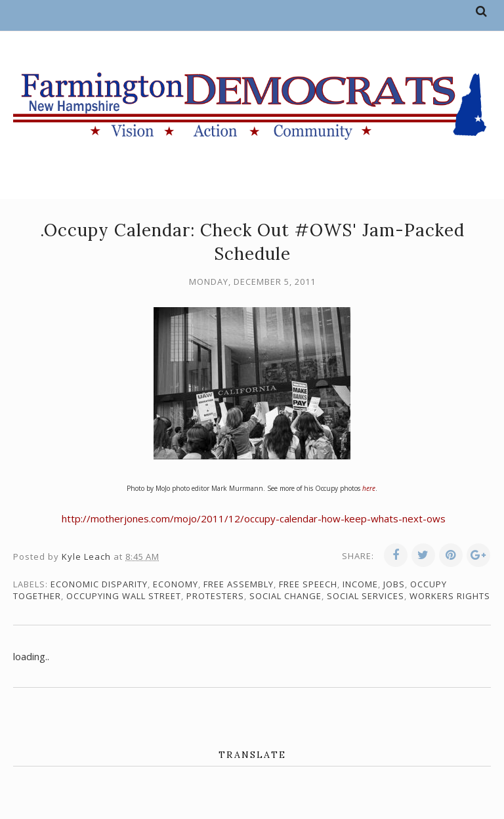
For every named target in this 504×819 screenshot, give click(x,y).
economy (176, 584)
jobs (394, 584)
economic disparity (99, 584)
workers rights (450, 596)
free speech (308, 584)
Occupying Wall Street (124, 596)
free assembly (239, 584)
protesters (215, 596)
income (360, 584)
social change (285, 596)
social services (366, 596)
